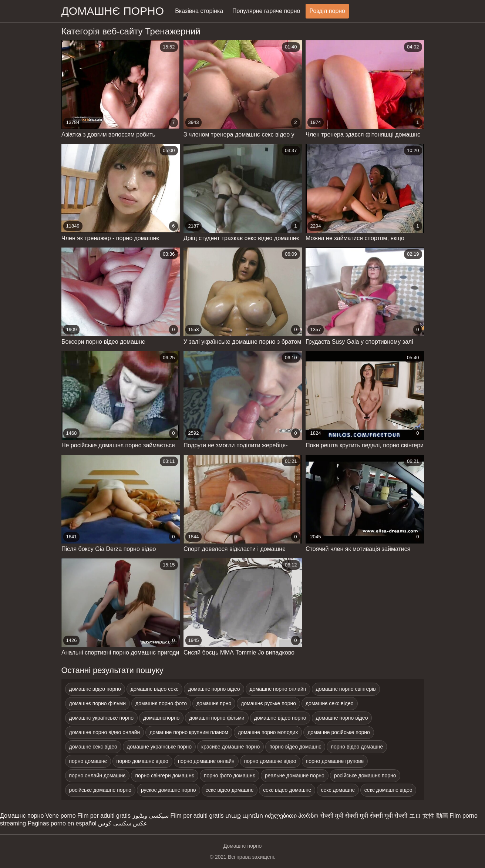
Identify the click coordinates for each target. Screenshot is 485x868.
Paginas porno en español (62, 823)
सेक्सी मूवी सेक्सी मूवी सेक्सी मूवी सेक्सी (364, 816)
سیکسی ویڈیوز (151, 816)
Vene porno (61, 816)
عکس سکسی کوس (123, 823)
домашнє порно (113, 11)
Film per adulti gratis (104, 816)
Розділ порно (327, 11)
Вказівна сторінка (199, 11)
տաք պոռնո (244, 816)
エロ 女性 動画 (429, 816)
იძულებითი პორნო (292, 816)
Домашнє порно (22, 816)
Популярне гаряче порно (266, 11)
